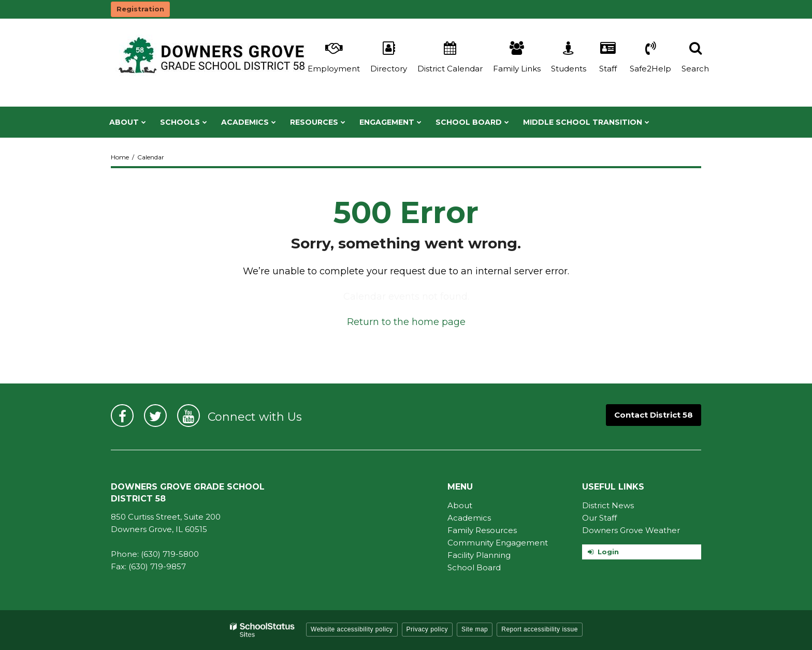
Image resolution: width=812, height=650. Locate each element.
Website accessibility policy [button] (352, 629)
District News (608, 505)
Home (120, 157)
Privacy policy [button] (427, 629)
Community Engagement (498, 543)
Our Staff (599, 518)
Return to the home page (406, 322)
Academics (469, 518)
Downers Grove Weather (631, 530)
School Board (474, 567)
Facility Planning (479, 555)
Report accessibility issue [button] (540, 629)
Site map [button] (475, 629)
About (460, 505)
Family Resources (482, 530)
